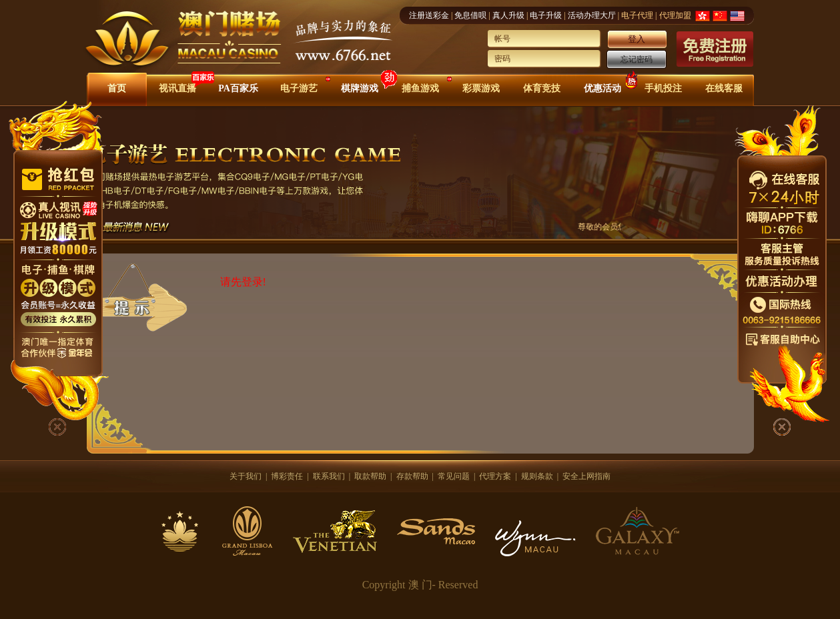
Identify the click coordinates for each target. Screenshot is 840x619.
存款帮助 (412, 476)
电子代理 (637, 15)
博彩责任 (287, 476)
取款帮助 (370, 476)
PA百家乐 (238, 88)
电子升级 (546, 15)
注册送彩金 (429, 15)
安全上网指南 (586, 476)
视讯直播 (177, 88)
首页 (117, 88)
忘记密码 (637, 59)
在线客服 (724, 88)
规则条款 (537, 476)
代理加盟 (675, 15)
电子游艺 (299, 88)
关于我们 (246, 476)
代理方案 (495, 476)
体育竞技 (542, 88)
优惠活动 (602, 88)
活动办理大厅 (592, 15)
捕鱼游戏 (420, 88)
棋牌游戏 (360, 88)
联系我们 (329, 476)
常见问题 (454, 476)
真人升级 (508, 15)
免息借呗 (470, 15)
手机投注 (663, 88)
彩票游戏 (481, 88)
